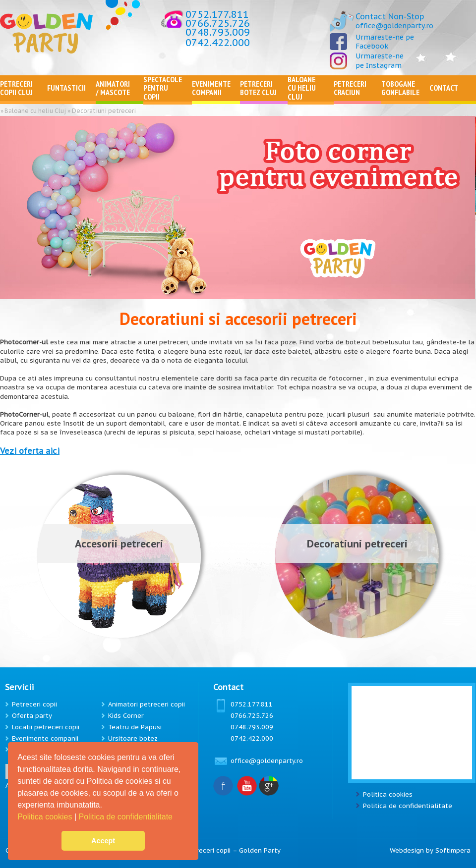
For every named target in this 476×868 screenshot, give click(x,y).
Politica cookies (46, 817)
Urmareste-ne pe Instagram (380, 60)
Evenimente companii (45, 738)
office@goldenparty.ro (394, 26)
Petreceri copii (34, 704)
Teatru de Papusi (135, 727)
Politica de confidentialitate (127, 817)
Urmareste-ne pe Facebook (385, 42)
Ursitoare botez (133, 738)
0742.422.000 (218, 43)
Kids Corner (126, 716)
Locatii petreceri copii (46, 727)
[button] (176, 818)
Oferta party (32, 716)
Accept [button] (103, 841)
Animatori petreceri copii (147, 704)
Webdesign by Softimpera (430, 850)
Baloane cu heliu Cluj (35, 111)
